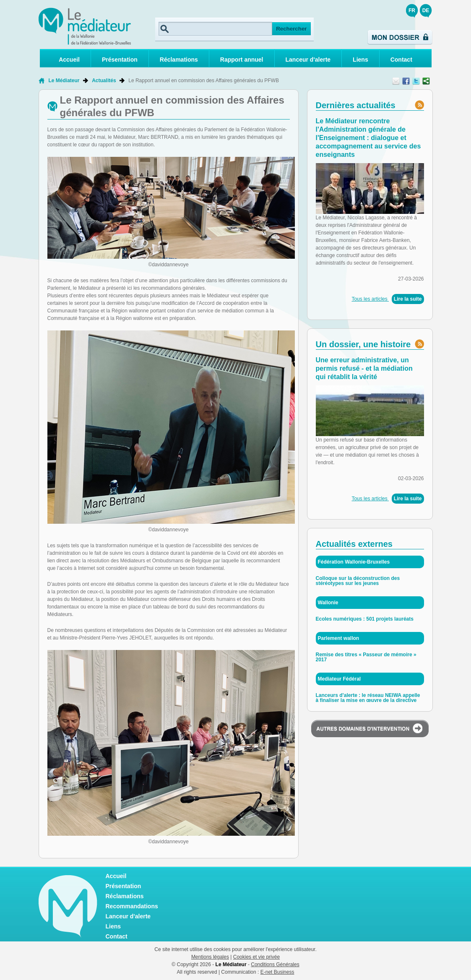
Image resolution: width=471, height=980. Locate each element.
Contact (401, 60)
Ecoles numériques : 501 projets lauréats (365, 619)
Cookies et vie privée (256, 957)
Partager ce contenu (426, 81)
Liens (360, 60)
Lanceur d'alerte (308, 60)
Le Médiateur (64, 81)
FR (412, 10)
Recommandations (132, 906)
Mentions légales (210, 957)
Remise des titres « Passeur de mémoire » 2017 (366, 657)
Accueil (69, 60)
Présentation (120, 60)
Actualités (104, 81)
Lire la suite (408, 299)
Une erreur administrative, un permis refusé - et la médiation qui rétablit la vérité (364, 368)
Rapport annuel (242, 60)
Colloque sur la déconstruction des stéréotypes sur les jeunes (358, 581)
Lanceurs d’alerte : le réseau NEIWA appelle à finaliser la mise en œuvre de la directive (368, 698)
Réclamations (179, 60)
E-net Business (277, 972)
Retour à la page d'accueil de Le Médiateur (41, 81)
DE (426, 10)
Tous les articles (370, 299)
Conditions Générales (275, 964)
